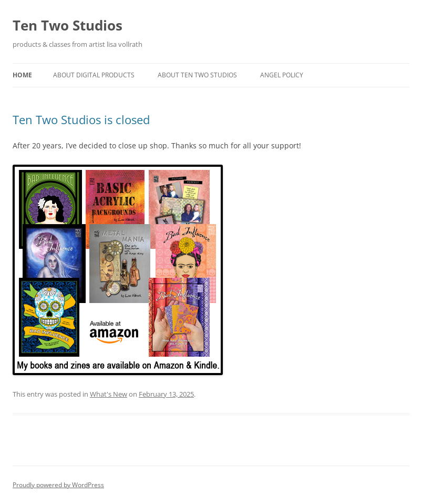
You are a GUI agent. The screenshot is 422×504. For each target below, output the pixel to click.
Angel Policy (282, 75)
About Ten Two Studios (197, 75)
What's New (109, 394)
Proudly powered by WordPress (58, 485)
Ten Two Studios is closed (81, 119)
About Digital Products (94, 75)
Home (22, 75)
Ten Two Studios (68, 25)
